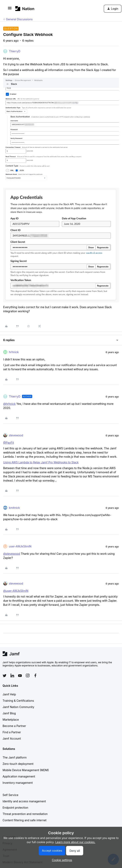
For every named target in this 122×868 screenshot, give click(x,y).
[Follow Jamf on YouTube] (20, 675)
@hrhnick (9, 404)
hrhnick (14, 352)
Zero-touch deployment (18, 764)
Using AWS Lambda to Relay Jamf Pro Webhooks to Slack (41, 462)
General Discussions (19, 19)
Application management (19, 776)
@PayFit (9, 443)
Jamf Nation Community (18, 707)
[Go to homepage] (25, 9)
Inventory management (18, 783)
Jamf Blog (9, 713)
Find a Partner (12, 732)
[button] (10, 9)
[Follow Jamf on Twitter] (5, 676)
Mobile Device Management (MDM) (26, 770)
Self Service (10, 795)
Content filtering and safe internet (25, 820)
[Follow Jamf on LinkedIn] (12, 675)
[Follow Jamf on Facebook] (35, 675)
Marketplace (11, 720)
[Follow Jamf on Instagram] (28, 675)
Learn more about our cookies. (75, 842)
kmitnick (14, 508)
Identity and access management (24, 801)
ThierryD (15, 51)
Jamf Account (12, 738)
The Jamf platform (15, 757)
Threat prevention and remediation (25, 814)
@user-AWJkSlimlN (16, 591)
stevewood (16, 435)
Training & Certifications (18, 701)
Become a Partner (14, 726)
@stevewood (12, 554)
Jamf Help (9, 694)
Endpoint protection (15, 808)
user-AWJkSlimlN (20, 546)
